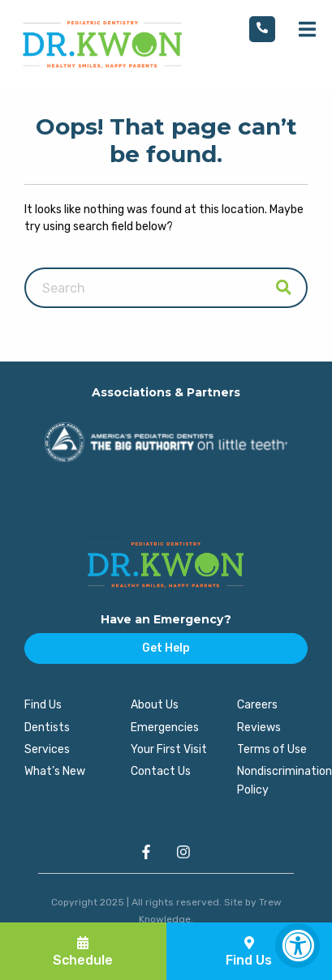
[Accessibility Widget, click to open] (298, 946)
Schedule (83, 952)
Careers (257, 705)
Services (47, 749)
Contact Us (161, 771)
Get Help (166, 648)
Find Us (43, 705)
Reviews (259, 728)
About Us (155, 705)
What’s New (55, 771)
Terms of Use (272, 749)
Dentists (47, 728)
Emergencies (165, 728)
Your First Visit (169, 749)
